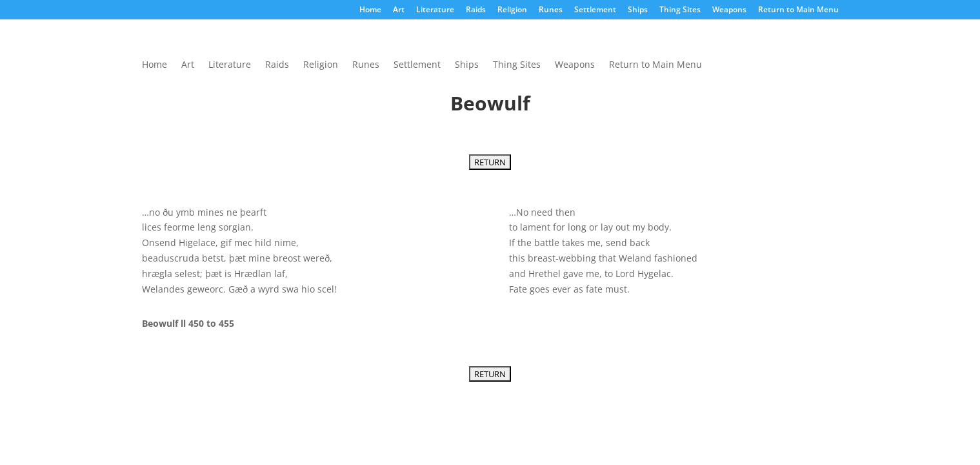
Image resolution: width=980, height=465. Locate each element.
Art (399, 10)
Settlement (595, 10)
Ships (638, 10)
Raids (476, 10)
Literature (435, 10)
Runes (551, 10)
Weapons (729, 10)
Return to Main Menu (798, 10)
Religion (512, 10)
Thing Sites (680, 10)
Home (370, 10)
